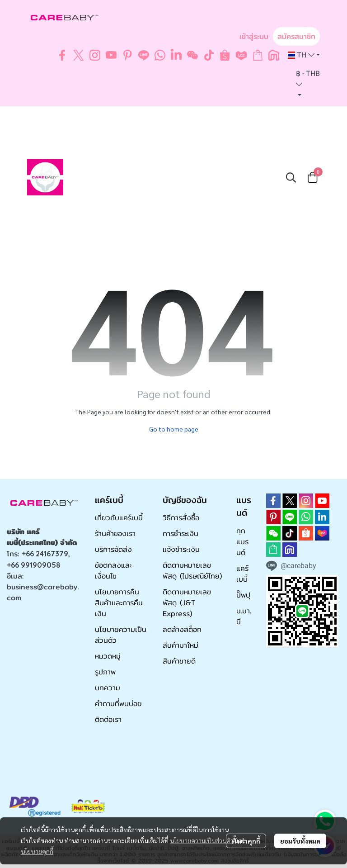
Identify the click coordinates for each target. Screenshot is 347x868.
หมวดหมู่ (108, 656)
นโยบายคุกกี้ (37, 851)
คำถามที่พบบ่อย (118, 704)
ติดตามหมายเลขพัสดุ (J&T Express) (187, 603)
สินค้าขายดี (179, 661)
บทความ (108, 688)
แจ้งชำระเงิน (181, 549)
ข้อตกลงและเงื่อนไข (113, 571)
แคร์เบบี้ (242, 574)
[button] (304, 55)
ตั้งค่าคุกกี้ (246, 841)
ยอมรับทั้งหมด (300, 841)
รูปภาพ (105, 672)
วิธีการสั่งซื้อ (181, 518)
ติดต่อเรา (108, 719)
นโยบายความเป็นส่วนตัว (202, 840)
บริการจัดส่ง (113, 549)
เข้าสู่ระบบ (254, 36)
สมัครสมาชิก (296, 36)
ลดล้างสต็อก (182, 629)
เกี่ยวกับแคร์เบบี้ (119, 518)
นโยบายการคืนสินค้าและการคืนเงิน (119, 603)
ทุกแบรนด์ (242, 542)
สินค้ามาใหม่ (181, 645)
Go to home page (174, 429)
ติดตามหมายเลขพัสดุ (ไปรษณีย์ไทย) (192, 571)
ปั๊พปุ (243, 595)
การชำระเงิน (181, 534)
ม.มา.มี (244, 616)
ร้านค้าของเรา (115, 534)
